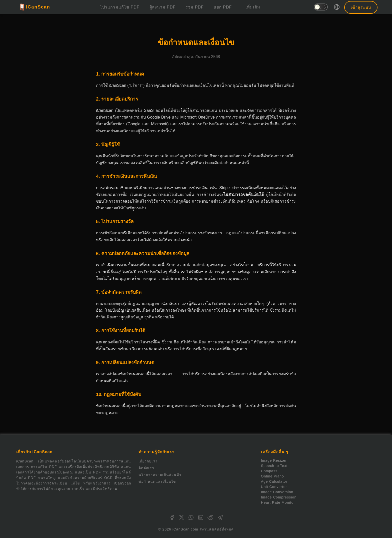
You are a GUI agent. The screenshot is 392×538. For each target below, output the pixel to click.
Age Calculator (274, 481)
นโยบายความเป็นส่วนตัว (160, 475)
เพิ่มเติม (253, 7)
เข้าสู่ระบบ (361, 7)
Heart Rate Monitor (278, 502)
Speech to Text (274, 466)
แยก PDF (223, 7)
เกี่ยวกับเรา (148, 461)
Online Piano (272, 476)
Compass (269, 471)
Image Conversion (277, 492)
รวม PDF (194, 7)
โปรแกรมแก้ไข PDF (119, 7)
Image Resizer (274, 460)
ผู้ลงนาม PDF (162, 7)
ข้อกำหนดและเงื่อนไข (157, 481)
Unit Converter (274, 487)
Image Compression (279, 497)
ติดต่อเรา (146, 468)
